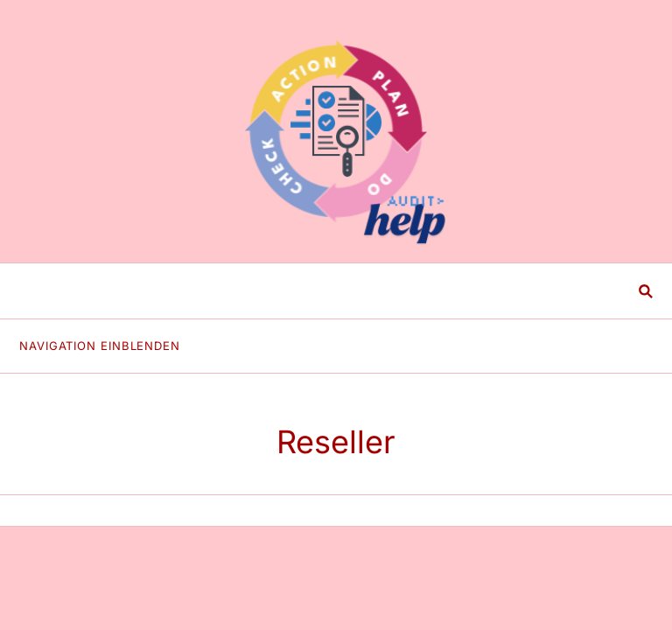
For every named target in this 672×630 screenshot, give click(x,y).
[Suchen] (323, 291)
